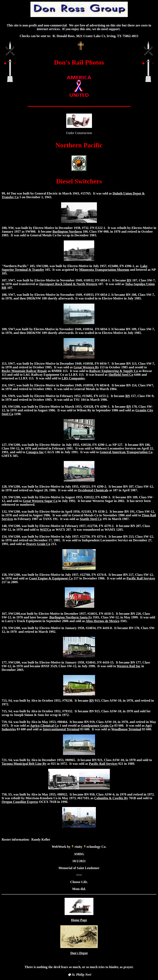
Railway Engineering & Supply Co (114, 371)
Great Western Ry (86, 367)
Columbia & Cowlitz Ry (111, 798)
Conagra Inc (35, 452)
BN (129, 280)
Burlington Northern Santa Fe (71, 617)
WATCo (45, 530)
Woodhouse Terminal (126, 729)
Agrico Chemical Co (44, 726)
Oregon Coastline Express (20, 802)
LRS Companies (73, 378)
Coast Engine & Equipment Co (51, 578)
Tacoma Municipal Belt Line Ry (24, 764)
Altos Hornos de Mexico (102, 621)
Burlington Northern (67, 232)
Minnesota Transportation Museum (104, 270)
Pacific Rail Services (141, 578)
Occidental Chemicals (93, 490)
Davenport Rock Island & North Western (68, 284)
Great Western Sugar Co (40, 501)
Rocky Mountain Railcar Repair (24, 371)
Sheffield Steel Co (121, 375)
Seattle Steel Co (91, 519)
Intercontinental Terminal (61, 729)
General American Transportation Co (126, 452)
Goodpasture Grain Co (97, 726)
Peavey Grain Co (38, 544)
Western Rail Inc (129, 666)
